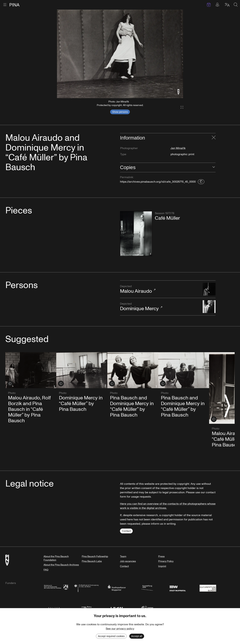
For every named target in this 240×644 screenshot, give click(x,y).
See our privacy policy (120, 629)
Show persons (120, 112)
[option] (120, 54)
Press (161, 556)
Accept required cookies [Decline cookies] (111, 636)
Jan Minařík (178, 148)
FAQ (46, 570)
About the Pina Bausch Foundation (56, 558)
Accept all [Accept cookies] (137, 636)
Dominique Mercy (160, 307)
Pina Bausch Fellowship (95, 556)
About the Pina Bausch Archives (61, 565)
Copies (128, 167)
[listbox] (120, 54)
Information (132, 138)
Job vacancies (128, 561)
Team (123, 556)
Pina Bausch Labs (92, 561)
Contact (126, 531)
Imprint (162, 566)
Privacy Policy (166, 561)
